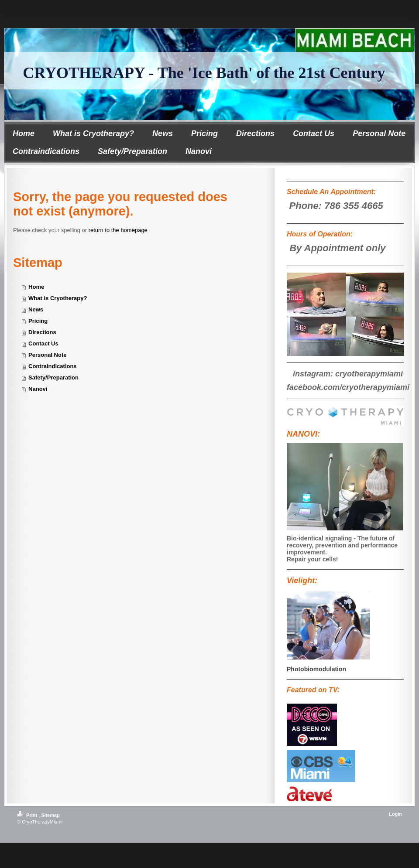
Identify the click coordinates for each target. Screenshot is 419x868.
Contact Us (43, 343)
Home (36, 287)
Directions (42, 332)
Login (395, 814)
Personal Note (47, 355)
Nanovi (38, 389)
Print (28, 815)
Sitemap (50, 815)
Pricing (38, 321)
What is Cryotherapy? (58, 298)
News (36, 309)
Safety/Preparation (53, 378)
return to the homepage (118, 230)
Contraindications (53, 366)
